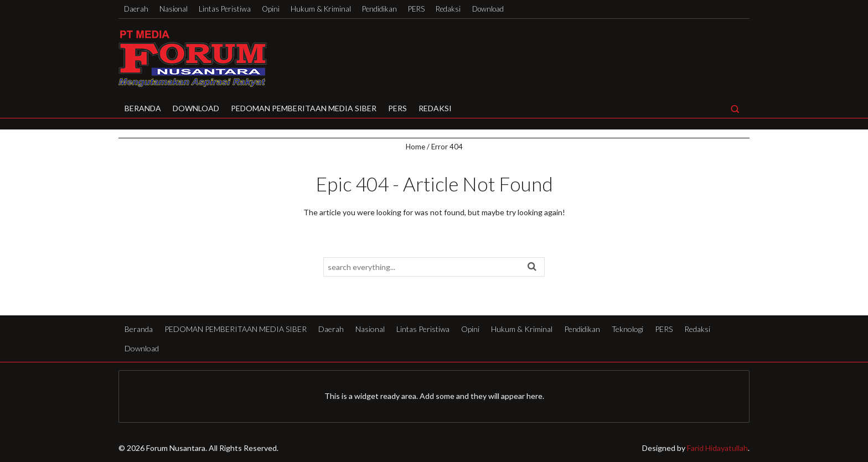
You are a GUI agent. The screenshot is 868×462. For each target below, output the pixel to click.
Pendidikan (379, 9)
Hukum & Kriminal (321, 9)
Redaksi (448, 9)
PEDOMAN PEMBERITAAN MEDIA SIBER (304, 108)
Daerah (136, 9)
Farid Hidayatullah (717, 448)
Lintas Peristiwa (225, 9)
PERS (416, 9)
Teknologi (627, 329)
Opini (271, 9)
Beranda (143, 108)
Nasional (174, 9)
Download (488, 9)
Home (415, 147)
